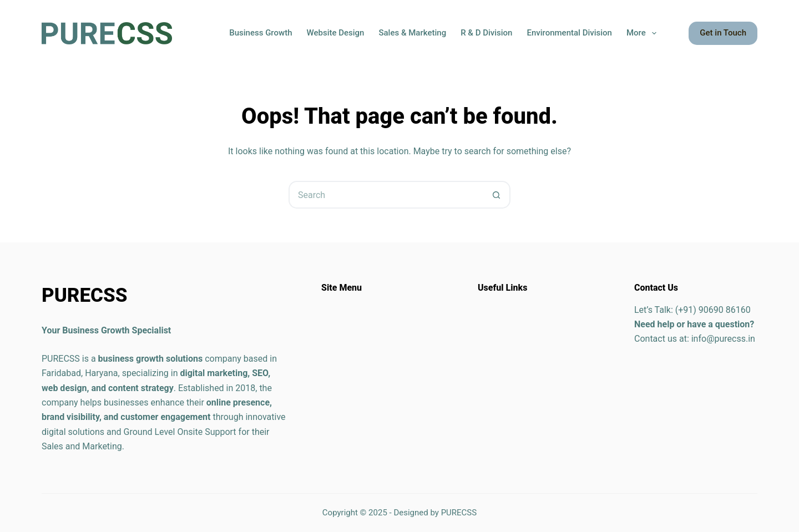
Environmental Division (569, 33)
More (644, 33)
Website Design (335, 33)
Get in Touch (723, 33)
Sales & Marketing (412, 33)
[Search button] (497, 195)
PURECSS (459, 513)
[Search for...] (386, 195)
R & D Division (486, 33)
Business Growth (261, 33)
